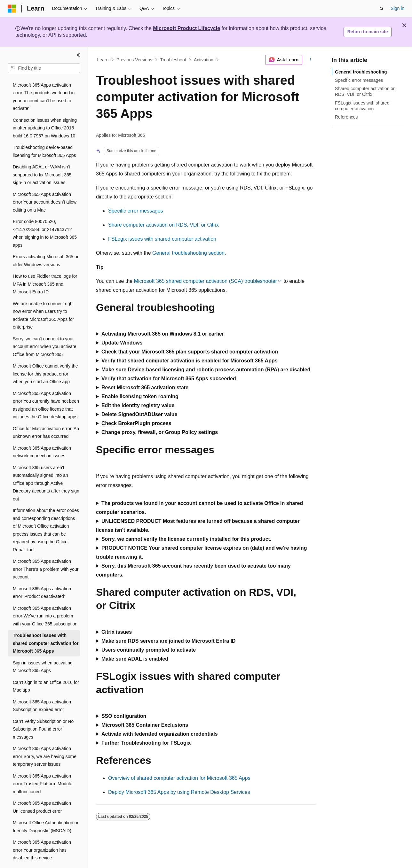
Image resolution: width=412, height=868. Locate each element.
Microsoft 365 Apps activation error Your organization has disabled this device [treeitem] (42, 832)
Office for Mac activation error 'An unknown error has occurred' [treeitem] (46, 415)
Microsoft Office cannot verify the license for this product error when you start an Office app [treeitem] (45, 356)
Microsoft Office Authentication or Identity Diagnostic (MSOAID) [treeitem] (46, 809)
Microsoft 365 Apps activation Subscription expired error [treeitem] (42, 688)
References (346, 117)
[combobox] (44, 68)
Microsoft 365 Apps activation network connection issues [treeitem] (42, 434)
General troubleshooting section (188, 253)
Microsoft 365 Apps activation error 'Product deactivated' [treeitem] (42, 575)
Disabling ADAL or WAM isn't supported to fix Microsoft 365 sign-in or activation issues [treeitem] (42, 157)
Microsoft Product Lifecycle (186, 28)
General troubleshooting (361, 72)
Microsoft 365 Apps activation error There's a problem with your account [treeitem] (46, 551)
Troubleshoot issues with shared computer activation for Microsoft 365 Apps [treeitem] (46, 626)
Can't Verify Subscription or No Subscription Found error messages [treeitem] (43, 712)
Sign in (397, 8)
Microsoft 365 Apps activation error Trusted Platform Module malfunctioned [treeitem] (43, 766)
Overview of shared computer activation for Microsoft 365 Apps (179, 778)
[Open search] (382, 9)
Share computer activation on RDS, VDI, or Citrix (163, 225)
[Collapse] (78, 55)
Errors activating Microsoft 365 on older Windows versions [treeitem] (46, 243)
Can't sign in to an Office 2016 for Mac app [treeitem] (46, 669)
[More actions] (310, 60)
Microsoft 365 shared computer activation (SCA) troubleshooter (206, 281)
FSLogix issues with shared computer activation (162, 239)
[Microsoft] (12, 9)
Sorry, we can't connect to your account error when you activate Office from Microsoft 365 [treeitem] (44, 329)
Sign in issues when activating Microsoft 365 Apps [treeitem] (43, 649)
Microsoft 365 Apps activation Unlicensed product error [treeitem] (42, 790)
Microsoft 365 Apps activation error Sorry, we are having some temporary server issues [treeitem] (45, 739)
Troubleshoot (173, 60)
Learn (103, 60)
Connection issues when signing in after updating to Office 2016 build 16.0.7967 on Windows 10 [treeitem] (45, 110)
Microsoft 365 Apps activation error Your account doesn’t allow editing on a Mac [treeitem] (45, 185)
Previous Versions (134, 60)
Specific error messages (136, 211)
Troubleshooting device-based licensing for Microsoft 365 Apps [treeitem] (44, 134)
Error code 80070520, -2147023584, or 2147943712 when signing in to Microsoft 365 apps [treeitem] (45, 216)
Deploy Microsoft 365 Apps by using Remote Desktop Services (179, 792)
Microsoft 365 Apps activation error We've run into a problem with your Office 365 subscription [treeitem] (45, 598)
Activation (204, 60)
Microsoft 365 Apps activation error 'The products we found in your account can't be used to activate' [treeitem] (44, 79)
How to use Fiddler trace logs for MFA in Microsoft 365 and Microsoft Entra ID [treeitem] (45, 266)
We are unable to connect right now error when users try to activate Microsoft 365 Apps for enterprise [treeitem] (43, 298)
